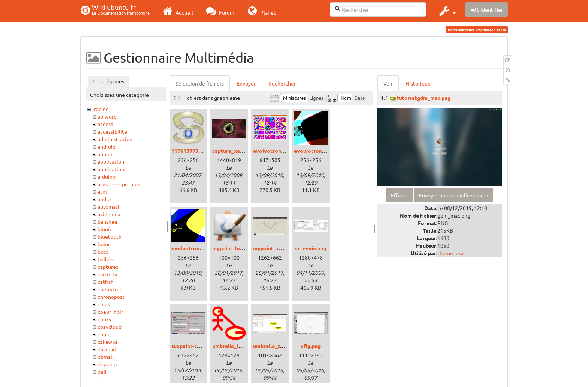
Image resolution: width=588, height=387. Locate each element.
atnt (103, 191)
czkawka (107, 342)
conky (104, 319)
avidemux (109, 214)
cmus (104, 304)
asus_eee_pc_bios (119, 184)
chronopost (111, 297)
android (106, 146)
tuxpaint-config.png (196, 346)
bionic (105, 229)
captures (108, 267)
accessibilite (112, 131)
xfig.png (311, 346)
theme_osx (450, 253)
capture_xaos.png (234, 151)
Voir (388, 83)
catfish (106, 282)
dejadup (107, 364)
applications (112, 169)
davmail (107, 349)
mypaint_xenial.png (277, 248)
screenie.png (311, 248)
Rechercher (282, 83)
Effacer (399, 195)
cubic (104, 334)
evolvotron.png (272, 151)
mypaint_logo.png (234, 248)
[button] (446, 11)
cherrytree (110, 289)
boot (103, 251)
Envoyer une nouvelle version (454, 195)
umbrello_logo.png (235, 346)
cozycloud (109, 327)
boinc (104, 244)
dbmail (106, 357)
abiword (107, 116)
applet (105, 154)
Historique (418, 83)
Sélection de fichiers (200, 83)
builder (106, 259)
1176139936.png (191, 151)
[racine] (101, 109)
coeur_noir (110, 312)
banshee (107, 221)
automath (109, 206)
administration (115, 139)
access (105, 124)
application (111, 161)
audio (104, 199)
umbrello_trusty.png (278, 346)
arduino (106, 176)
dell (102, 372)
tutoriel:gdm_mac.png (424, 98)
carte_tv (107, 274)
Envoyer (246, 83)
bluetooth (109, 236)
